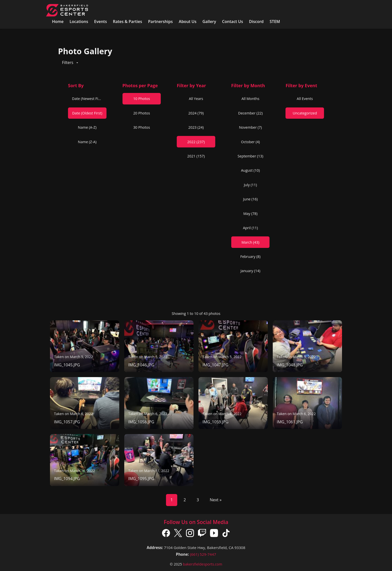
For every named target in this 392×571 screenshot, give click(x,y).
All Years (196, 99)
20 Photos (142, 113)
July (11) (250, 185)
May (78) (250, 214)
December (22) (250, 113)
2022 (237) (196, 142)
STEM (275, 21)
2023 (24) (196, 127)
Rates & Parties (127, 21)
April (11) (250, 228)
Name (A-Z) (87, 127)
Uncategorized (305, 113)
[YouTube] (214, 534)
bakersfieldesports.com (203, 564)
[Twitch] (202, 534)
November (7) (250, 127)
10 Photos (142, 99)
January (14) (250, 271)
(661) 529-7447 (203, 554)
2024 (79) (196, 113)
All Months (250, 99)
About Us (188, 21)
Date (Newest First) (88, 99)
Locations (79, 21)
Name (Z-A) (87, 142)
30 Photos (142, 127)
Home (58, 21)
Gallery (209, 21)
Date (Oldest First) (87, 113)
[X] (178, 534)
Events (100, 21)
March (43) (250, 242)
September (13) (250, 156)
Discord (256, 21)
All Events (305, 99)
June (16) (250, 199)
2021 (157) (196, 156)
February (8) (250, 257)
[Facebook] (166, 534)
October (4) (250, 142)
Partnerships (160, 21)
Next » (216, 500)
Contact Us (232, 21)
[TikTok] (226, 534)
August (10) (250, 170)
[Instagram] (190, 534)
